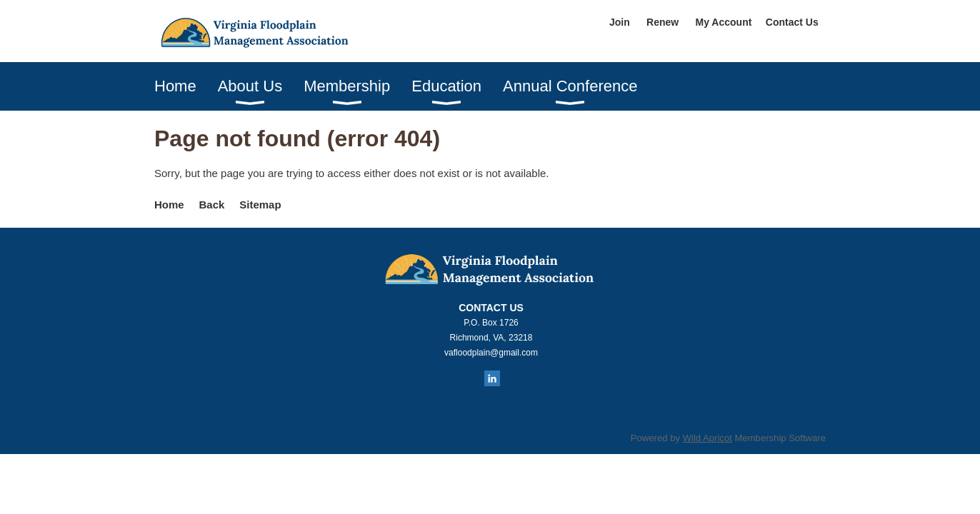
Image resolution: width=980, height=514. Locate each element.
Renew (662, 22)
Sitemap (260, 205)
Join (620, 22)
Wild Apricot (707, 438)
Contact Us (792, 22)
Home (169, 205)
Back (212, 205)
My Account (724, 22)
